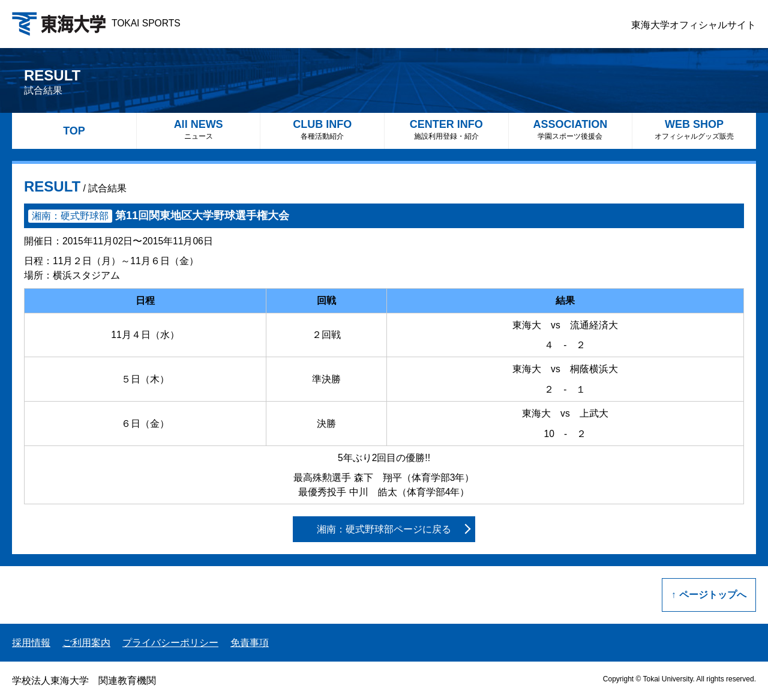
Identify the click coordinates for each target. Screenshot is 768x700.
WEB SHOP (694, 129)
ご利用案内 (86, 643)
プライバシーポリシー (170, 643)
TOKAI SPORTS (96, 23)
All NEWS (199, 129)
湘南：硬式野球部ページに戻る (384, 529)
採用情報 (31, 643)
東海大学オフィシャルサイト (694, 25)
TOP (74, 131)
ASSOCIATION (571, 129)
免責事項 (250, 643)
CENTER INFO (446, 129)
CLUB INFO (322, 129)
